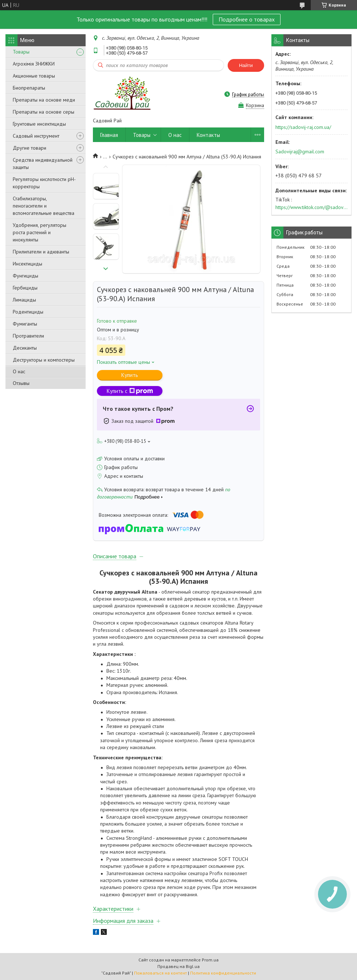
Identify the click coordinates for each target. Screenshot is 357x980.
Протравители (28, 336)
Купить (130, 375)
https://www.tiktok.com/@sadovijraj (311, 207)
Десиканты (25, 348)
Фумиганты (25, 324)
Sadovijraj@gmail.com (300, 151)
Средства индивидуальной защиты (43, 164)
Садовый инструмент (36, 136)
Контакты (208, 135)
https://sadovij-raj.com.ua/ (303, 127)
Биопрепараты (29, 88)
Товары (21, 52)
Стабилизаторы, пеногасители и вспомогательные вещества (44, 206)
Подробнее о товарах (247, 19)
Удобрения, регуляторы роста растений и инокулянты (40, 232)
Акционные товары (34, 76)
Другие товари (30, 148)
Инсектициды (28, 264)
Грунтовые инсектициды (39, 124)
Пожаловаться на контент (160, 973)
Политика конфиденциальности (223, 973)
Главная (109, 135)
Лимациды (24, 300)
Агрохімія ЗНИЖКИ (34, 64)
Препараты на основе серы (44, 112)
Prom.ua (210, 960)
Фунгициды (25, 276)
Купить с (130, 391)
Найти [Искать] (246, 65)
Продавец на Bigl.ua (178, 966)
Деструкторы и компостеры (44, 360)
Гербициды (25, 288)
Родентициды (28, 312)
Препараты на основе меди (44, 100)
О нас (19, 371)
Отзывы (21, 383)
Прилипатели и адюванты (41, 252)
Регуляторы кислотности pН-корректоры (44, 183)
